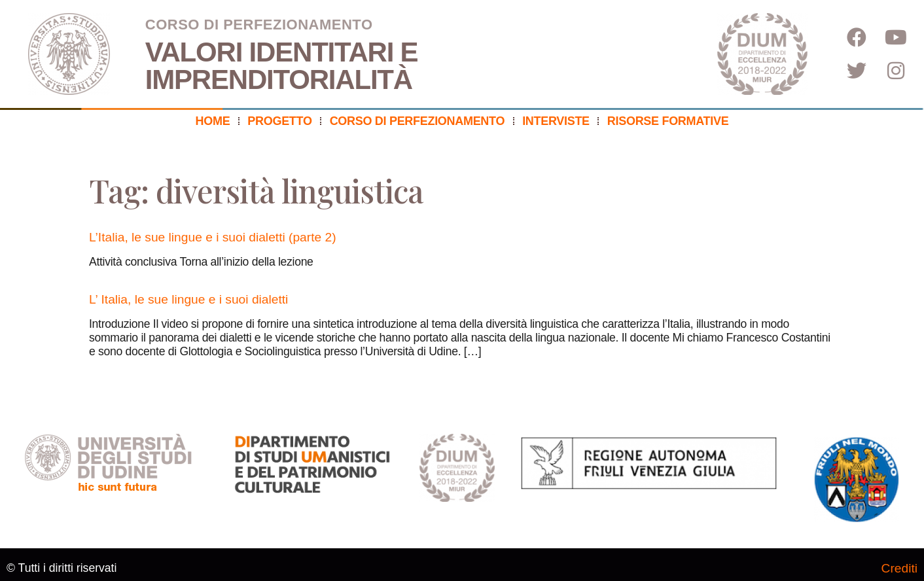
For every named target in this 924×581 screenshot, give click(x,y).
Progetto (279, 121)
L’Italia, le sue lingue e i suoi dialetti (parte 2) (213, 237)
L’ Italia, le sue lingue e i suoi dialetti (188, 299)
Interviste (556, 121)
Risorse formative (668, 121)
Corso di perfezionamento (418, 121)
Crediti (899, 568)
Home (213, 121)
